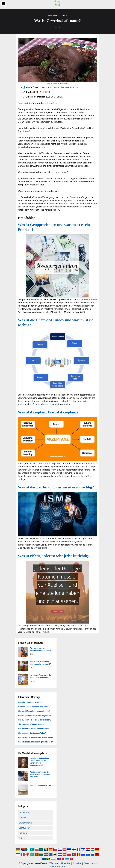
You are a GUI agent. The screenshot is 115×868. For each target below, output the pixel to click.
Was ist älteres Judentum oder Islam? (33, 729)
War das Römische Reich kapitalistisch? (35, 720)
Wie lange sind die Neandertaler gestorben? (41, 649)
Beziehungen (25, 823)
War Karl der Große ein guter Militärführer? (36, 737)
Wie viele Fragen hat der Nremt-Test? (33, 707)
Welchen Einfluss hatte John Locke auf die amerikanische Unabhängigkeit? (40, 762)
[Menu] (4, 4)
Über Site (66, 863)
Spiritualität (25, 828)
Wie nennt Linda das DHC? (42, 786)
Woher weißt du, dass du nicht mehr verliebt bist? (41, 676)
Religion (23, 833)
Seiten (22, 838)
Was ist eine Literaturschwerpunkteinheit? (35, 742)
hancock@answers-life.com (66, 87)
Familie (22, 818)
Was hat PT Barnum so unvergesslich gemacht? (41, 663)
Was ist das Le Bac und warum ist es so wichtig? (56, 487)
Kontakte (77, 863)
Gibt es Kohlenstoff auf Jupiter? (31, 724)
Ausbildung (24, 813)
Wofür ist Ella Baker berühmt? (30, 702)
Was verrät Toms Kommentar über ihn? (34, 711)
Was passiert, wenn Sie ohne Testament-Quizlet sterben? (40, 774)
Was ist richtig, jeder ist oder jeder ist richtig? (54, 556)
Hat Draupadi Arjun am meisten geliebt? (34, 716)
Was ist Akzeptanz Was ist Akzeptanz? (48, 412)
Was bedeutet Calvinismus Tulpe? (32, 733)
